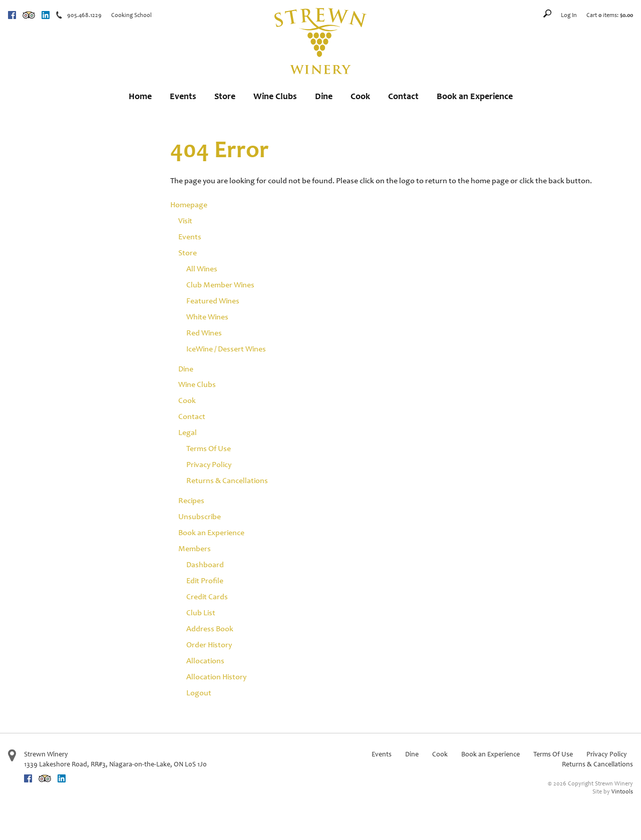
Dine (324, 96)
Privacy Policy (209, 464)
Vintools (622, 791)
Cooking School (131, 15)
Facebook (12, 15)
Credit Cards (207, 596)
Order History (209, 645)
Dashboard (205, 564)
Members (195, 548)
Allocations (205, 661)
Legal (188, 432)
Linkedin (46, 15)
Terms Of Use (209, 448)
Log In (569, 15)
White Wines (207, 317)
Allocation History (216, 677)
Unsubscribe (200, 516)
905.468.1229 (84, 15)
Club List (201, 612)
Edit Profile (205, 580)
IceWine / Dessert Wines (226, 349)
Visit (185, 221)
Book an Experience (475, 96)
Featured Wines (213, 301)
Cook (360, 96)
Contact (403, 96)
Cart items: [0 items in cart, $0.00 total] (610, 15)
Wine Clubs (275, 96)
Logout (199, 693)
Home (140, 96)
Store (225, 96)
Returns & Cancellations (227, 480)
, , (115, 764)
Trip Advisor (29, 15)
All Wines (202, 269)
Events (183, 96)
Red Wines (204, 333)
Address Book (210, 628)
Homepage (189, 204)
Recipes (191, 500)
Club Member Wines (220, 285)
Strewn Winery (46, 754)
